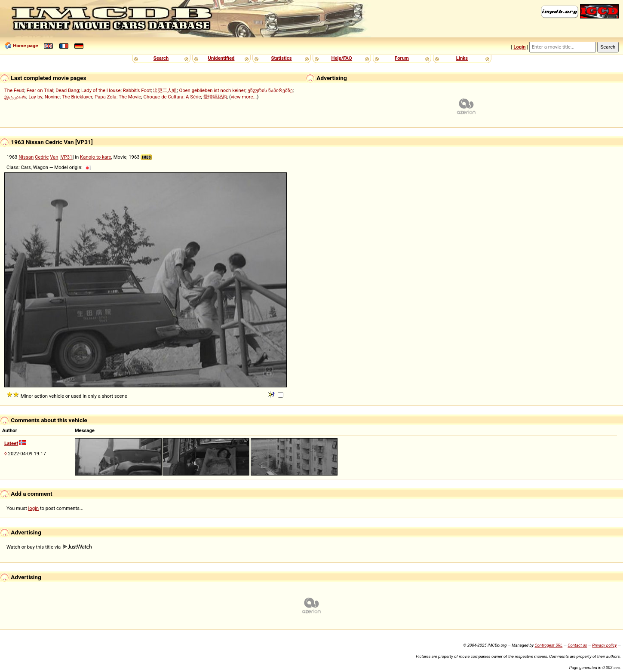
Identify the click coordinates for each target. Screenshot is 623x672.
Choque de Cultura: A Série (172, 97)
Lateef (11, 443)
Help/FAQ (341, 58)
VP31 (66, 157)
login (34, 508)
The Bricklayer (77, 97)
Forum (402, 58)
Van (54, 157)
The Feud (14, 90)
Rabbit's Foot (137, 90)
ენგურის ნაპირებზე (270, 90)
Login (519, 47)
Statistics (281, 58)
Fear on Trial (40, 90)
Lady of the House (101, 90)
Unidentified (221, 58)
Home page (25, 46)
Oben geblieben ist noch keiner (212, 90)
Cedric (42, 157)
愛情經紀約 (215, 97)
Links (462, 58)
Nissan (26, 157)
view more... (244, 97)
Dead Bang (67, 90)
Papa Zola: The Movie (118, 97)
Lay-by (35, 97)
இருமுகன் (15, 97)
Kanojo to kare (95, 157)
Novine (52, 97)
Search (161, 58)
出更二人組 (165, 90)
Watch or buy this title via (49, 547)
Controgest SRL (548, 645)
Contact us (577, 645)
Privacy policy (604, 645)
